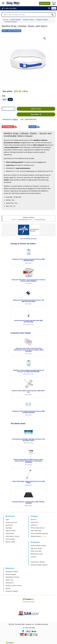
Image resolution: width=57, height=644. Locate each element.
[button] (49, 8)
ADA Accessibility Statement (39, 533)
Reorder (45, 3)
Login (7, 520)
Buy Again (9, 528)
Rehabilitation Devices (12, 577)
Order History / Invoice (12, 536)
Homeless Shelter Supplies (39, 565)
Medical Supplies (11, 574)
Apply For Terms (11, 531)
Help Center (34, 522)
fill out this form (41, 219)
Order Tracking (10, 539)
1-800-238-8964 (23, 219)
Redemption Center (37, 554)
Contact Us (34, 525)
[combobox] (8, 109)
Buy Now (36, 114)
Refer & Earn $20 (36, 551)
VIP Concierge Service (38, 528)
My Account (9, 525)
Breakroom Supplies (12, 591)
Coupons (33, 557)
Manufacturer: (7, 119)
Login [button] (54, 8)
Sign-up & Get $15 (36, 548)
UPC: (22, 119)
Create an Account (11, 522)
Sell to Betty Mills (36, 531)
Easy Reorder (10, 533)
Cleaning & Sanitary (12, 572)
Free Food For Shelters (38, 562)
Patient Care (9, 580)
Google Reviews (36, 536)
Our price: (8, 91)
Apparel (8, 588)
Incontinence (9, 583)
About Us (34, 520)
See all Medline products (28, 239)
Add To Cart (36, 109)
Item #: (5, 31)
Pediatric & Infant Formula (14, 586)
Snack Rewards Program (38, 546)
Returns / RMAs (10, 542)
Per (4, 96)
